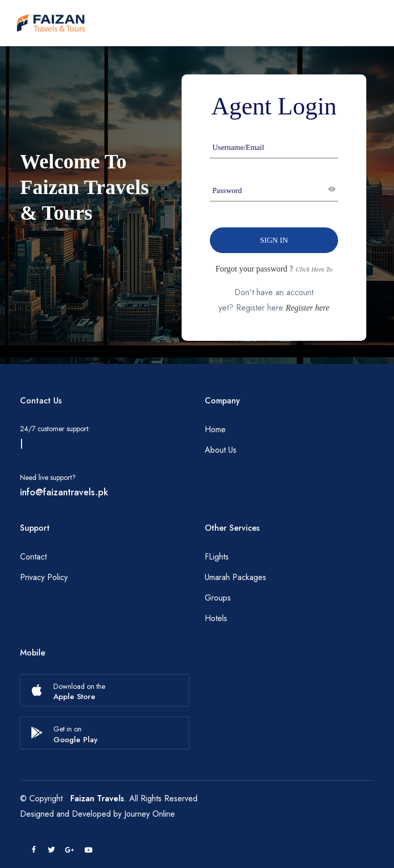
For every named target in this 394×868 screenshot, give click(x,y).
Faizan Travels (97, 798)
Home (215, 429)
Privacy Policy (44, 577)
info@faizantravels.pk (64, 492)
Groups (218, 598)
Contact (33, 557)
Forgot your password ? (254, 269)
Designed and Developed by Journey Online (97, 814)
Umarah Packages (235, 577)
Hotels (216, 618)
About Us (221, 450)
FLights (217, 557)
